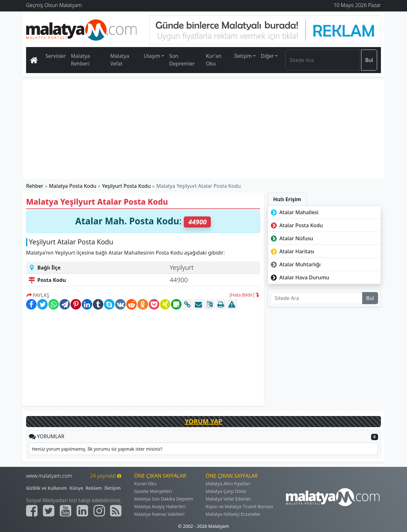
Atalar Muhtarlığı (295, 264)
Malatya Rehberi (80, 60)
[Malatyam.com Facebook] (32, 511)
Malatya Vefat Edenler (228, 499)
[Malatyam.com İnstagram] (99, 511)
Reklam (94, 488)
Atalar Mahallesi (294, 212)
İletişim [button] (243, 56)
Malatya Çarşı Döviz (226, 491)
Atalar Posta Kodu (296, 225)
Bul (369, 60)
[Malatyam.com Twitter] (49, 511)
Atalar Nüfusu (291, 238)
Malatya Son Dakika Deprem (164, 499)
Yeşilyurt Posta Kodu (126, 186)
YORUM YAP (203, 421)
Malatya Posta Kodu (73, 186)
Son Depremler (182, 60)
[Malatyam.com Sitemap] (116, 511)
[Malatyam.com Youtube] (66, 511)
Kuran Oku (145, 484)
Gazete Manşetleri (153, 491)
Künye (76, 488)
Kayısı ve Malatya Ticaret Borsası (239, 506)
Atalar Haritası (292, 251)
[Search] (323, 60)
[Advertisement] (204, 129)
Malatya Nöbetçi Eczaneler (233, 514)
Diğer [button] (267, 56)
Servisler (56, 56)
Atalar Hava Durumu (299, 277)
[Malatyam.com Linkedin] (82, 511)
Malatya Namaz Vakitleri (159, 514)
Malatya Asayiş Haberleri (160, 506)
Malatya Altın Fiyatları (228, 484)
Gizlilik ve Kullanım (47, 488)
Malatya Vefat (120, 60)
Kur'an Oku (214, 60)
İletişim (112, 488)
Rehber (35, 186)
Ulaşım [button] (152, 56)
